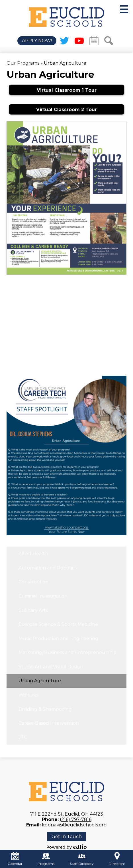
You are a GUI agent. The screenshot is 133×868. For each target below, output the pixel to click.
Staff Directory (82, 859)
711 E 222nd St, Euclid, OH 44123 (67, 814)
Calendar (94, 42)
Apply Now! (37, 41)
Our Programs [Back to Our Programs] (23, 63)
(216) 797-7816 (76, 819)
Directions (117, 859)
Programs (46, 859)
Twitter (64, 42)
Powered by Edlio (67, 847)
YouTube (79, 42)
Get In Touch (67, 837)
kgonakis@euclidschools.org (74, 825)
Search (109, 42)
